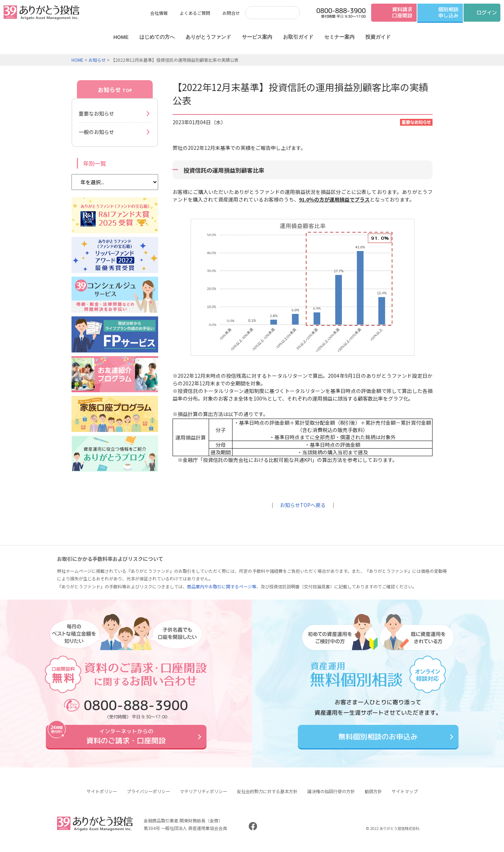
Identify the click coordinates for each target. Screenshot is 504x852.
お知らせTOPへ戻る (303, 505)
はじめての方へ (157, 37)
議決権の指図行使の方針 (331, 797)
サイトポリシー (102, 797)
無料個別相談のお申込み (378, 739)
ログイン (487, 12)
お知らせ (97, 60)
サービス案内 (257, 37)
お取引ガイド (298, 37)
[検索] (265, 12)
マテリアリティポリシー (203, 797)
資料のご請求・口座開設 (126, 739)
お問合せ (231, 13)
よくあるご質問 (195, 13)
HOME (121, 37)
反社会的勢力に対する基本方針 (267, 797)
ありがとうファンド (208, 37)
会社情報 (159, 13)
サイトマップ (405, 797)
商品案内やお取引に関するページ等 (222, 586)
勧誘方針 (373, 797)
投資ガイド (378, 37)
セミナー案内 (339, 37)
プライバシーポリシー (148, 797)
